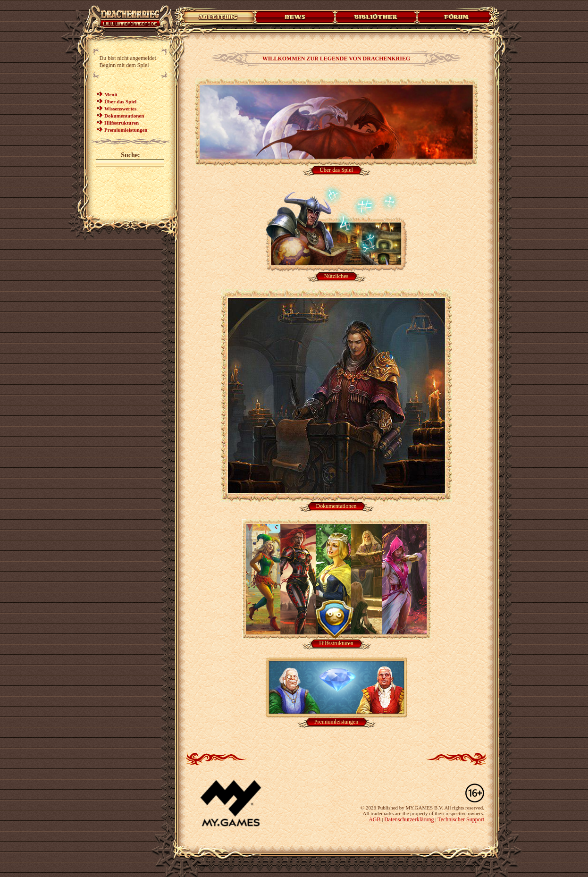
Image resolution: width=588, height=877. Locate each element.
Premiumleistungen (126, 130)
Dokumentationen (124, 116)
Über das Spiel (120, 101)
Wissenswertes (120, 109)
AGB (374, 819)
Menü (111, 94)
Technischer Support (461, 819)
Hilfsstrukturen (122, 123)
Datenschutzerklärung (409, 819)
